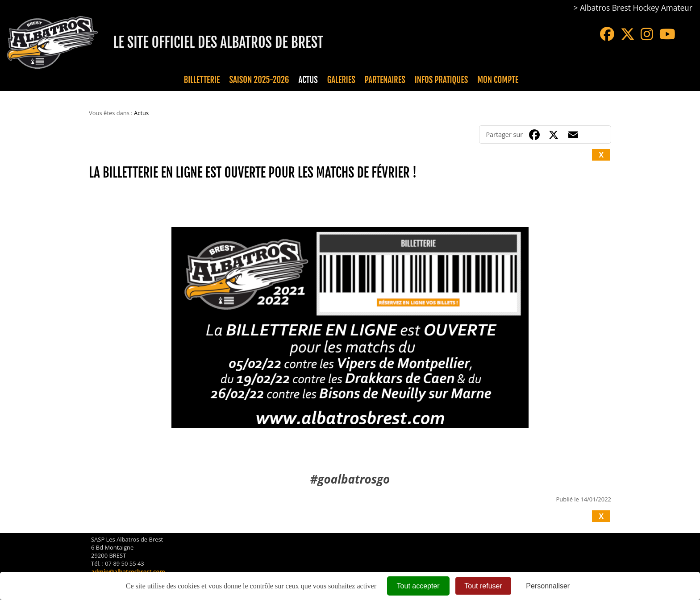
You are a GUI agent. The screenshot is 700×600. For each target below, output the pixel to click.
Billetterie (202, 80)
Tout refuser (483, 586)
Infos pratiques (441, 80)
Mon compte (498, 80)
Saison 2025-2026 (259, 80)
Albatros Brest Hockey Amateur (636, 8)
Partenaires (385, 80)
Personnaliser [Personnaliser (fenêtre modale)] (548, 586)
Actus (308, 80)
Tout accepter (418, 586)
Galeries (341, 80)
